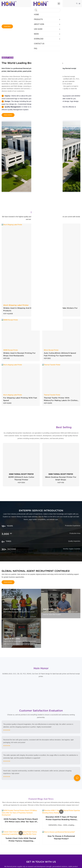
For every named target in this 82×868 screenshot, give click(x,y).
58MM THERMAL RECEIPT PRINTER (61, 474)
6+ (3, 542)
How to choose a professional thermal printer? (61, 840)
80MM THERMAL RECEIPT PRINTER (21, 474)
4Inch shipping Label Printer (13, 395)
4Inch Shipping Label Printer (16, 305)
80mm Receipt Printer (51, 350)
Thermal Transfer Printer (52, 395)
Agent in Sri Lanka (12, 639)
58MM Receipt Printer (11, 350)
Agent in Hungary (51, 609)
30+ (4, 549)
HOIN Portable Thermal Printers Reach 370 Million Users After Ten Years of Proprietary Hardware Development (21, 819)
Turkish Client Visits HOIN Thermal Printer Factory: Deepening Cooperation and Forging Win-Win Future (21, 841)
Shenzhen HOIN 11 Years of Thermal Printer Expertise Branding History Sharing (61, 819)
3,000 (5, 534)
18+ (4, 526)
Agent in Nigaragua (12, 609)
